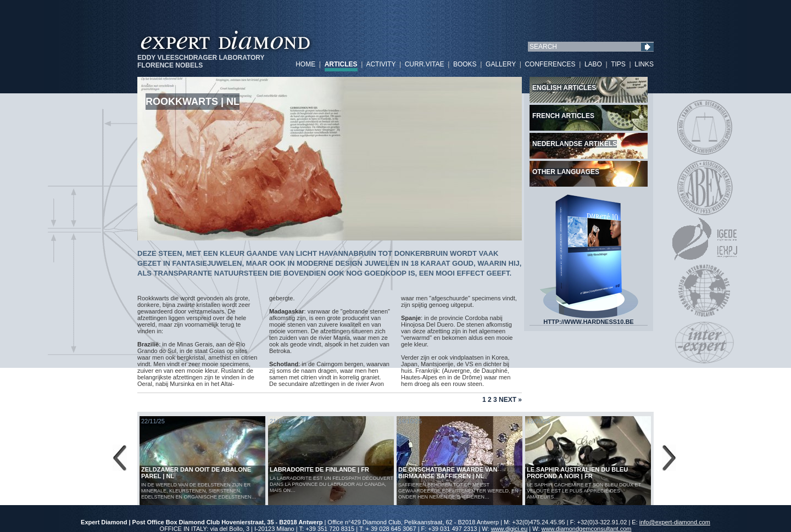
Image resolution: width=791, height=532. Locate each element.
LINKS (644, 64)
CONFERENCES (550, 64)
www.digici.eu (509, 529)
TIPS (618, 64)
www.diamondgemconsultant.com (587, 529)
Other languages (566, 172)
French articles (563, 116)
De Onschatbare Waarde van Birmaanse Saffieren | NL (448, 473)
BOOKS (465, 64)
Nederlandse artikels (575, 144)
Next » (510, 400)
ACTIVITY (381, 64)
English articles (564, 88)
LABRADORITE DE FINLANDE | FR (319, 469)
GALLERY (501, 64)
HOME (305, 64)
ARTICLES (341, 64)
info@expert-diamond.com (675, 522)
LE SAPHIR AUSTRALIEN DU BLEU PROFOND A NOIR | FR (577, 473)
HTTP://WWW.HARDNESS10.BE (589, 319)
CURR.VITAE (425, 64)
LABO (593, 64)
